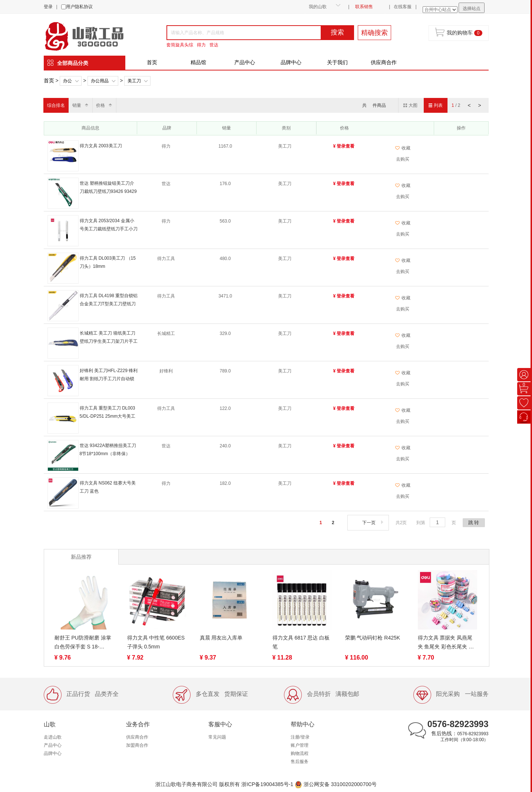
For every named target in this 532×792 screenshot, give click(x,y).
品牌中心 (291, 62)
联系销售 (364, 7)
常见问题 (217, 737)
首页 (152, 62)
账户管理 (300, 745)
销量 (77, 105)
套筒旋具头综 (180, 45)
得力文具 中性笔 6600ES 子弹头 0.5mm (156, 642)
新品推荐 (81, 557)
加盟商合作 (137, 745)
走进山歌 (53, 737)
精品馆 (198, 62)
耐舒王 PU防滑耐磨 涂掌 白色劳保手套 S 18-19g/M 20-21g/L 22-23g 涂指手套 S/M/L (83, 643)
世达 (214, 45)
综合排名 (56, 105)
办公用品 (100, 81)
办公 (67, 81)
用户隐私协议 (79, 7)
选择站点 (472, 9)
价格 (100, 105)
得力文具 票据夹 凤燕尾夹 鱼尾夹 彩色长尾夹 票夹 (446, 643)
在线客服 (403, 7)
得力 (201, 45)
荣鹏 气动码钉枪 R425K (373, 638)
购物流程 (300, 753)
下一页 (374, 523)
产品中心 (245, 62)
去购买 (403, 159)
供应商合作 (384, 62)
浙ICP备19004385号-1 (267, 784)
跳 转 (474, 522)
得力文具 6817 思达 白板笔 (301, 642)
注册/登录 (300, 737)
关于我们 (337, 62)
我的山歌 (318, 7)
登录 (48, 7)
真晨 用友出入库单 (221, 638)
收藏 (403, 148)
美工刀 (134, 81)
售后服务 (300, 762)
